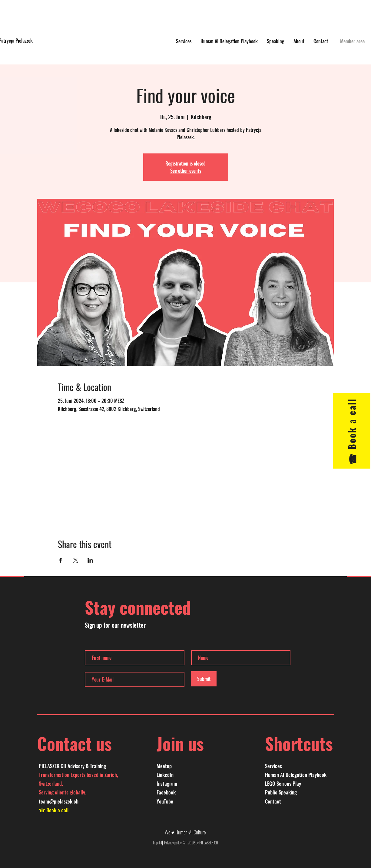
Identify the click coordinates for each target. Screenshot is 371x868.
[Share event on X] (76, 560)
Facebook (166, 792)
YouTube (165, 801)
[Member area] (353, 41)
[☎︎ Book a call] (351, 431)
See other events (186, 171)
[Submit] (204, 679)
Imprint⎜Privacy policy (168, 843)
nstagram (168, 783)
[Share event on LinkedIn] (90, 560)
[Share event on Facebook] (61, 560)
